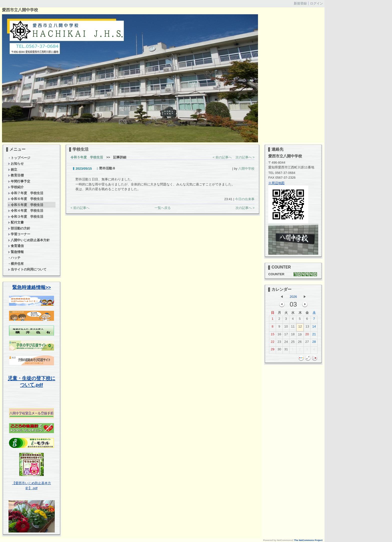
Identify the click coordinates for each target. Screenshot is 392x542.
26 (300, 343)
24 (286, 343)
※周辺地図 (276, 183)
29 (272, 350)
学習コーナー (19, 234)
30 (279, 350)
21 (314, 335)
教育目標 (16, 175)
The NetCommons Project (308, 540)
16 (279, 335)
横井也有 (16, 264)
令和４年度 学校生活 (26, 211)
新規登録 (300, 3)
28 (314, 343)
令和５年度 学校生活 (26, 205)
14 (314, 328)
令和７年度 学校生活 (27, 193)
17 (286, 335)
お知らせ (16, 164)
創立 (13, 170)
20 (307, 335)
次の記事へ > (245, 157)
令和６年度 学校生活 (26, 199)
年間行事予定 (19, 181)
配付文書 (16, 222)
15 (272, 335)
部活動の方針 (19, 228)
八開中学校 (246, 169)
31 (286, 350)
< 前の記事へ (222, 157)
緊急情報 (16, 252)
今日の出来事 (245, 199)
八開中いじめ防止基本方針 (29, 240)
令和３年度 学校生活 (26, 217)
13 (307, 328)
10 (286, 328)
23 (279, 343)
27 (307, 343)
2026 (293, 297)
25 (293, 343)
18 (293, 335)
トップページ (19, 158)
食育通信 (16, 246)
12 (300, 328)
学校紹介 (16, 187)
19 (300, 336)
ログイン (316, 3)
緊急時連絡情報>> (32, 287)
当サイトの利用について (27, 269)
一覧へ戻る (163, 208)
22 (272, 343)
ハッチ (14, 258)
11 (293, 328)
